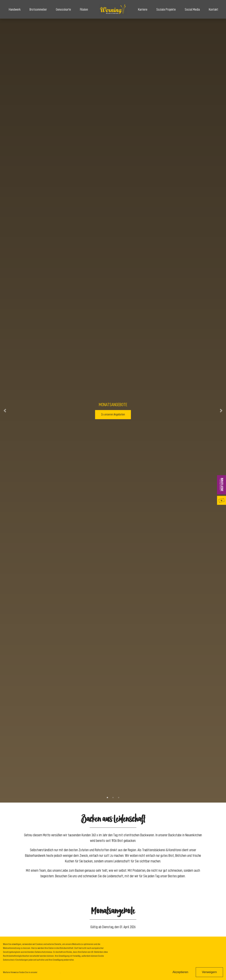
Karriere (143, 9)
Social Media (192, 9)
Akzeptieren (180, 972)
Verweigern (209, 972)
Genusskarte (63, 9)
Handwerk (15, 9)
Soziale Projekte (166, 9)
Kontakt (213, 9)
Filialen (84, 9)
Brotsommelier (38, 9)
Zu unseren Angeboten (113, 415)
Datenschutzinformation (49, 972)
